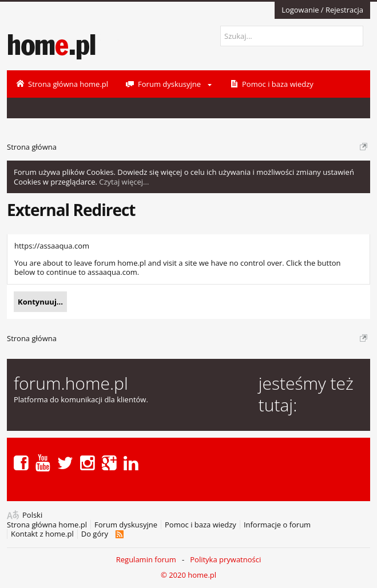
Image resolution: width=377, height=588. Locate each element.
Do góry (95, 534)
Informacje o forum (277, 525)
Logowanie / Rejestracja (322, 10)
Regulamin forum (146, 559)
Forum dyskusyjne (126, 525)
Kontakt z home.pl (42, 534)
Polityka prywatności (225, 559)
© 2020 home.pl (188, 575)
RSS (119, 534)
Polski (32, 515)
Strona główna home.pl (47, 525)
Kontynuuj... (40, 302)
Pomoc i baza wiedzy (201, 525)
